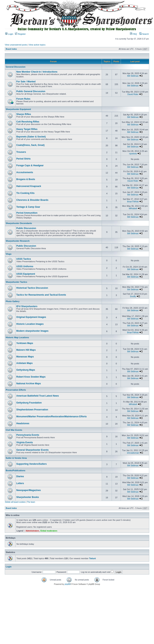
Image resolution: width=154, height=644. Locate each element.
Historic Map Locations (17, 337)
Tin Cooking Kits (25, 193)
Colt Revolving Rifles (28, 122)
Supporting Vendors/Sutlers (32, 464)
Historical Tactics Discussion (32, 288)
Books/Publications (16, 470)
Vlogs (9, 254)
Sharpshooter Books (28, 497)
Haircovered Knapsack (29, 186)
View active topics (37, 45)
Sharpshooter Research (18, 241)
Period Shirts (23, 159)
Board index (11, 49)
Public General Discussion (31, 91)
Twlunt (92, 558)
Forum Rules (23, 99)
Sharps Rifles (24, 114)
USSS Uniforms (25, 266)
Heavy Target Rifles (27, 129)
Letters (20, 483)
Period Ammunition (27, 213)
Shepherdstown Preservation (32, 410)
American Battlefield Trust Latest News (38, 396)
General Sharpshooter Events (32, 450)
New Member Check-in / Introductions (37, 72)
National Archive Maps (29, 384)
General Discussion (16, 67)
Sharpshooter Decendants (19, 223)
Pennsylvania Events (28, 435)
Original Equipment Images (31, 317)
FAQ (133, 34)
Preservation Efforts (16, 390)
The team (31, 502)
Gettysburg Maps (26, 370)
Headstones (23, 423)
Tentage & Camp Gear (28, 207)
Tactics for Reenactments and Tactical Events (41, 295)
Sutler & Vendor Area (16, 458)
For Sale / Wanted (26, 82)
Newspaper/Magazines (29, 490)
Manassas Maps (25, 357)
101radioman (133, 453)
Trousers (21, 152)
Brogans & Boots (26, 179)
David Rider (133, 94)
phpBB (67, 584)
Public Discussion (26, 228)
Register (20, 34)
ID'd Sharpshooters (27, 306)
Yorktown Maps (25, 343)
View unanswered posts (16, 45)
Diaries (20, 476)
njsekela (133, 154)
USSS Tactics (24, 259)
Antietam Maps (24, 363)
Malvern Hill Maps (26, 350)
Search (144, 34)
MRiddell (133, 208)
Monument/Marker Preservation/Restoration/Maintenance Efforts (51, 417)
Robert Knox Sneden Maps (31, 377)
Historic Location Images (30, 324)
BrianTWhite (133, 202)
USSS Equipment (26, 274)
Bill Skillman (133, 76)
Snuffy (133, 296)
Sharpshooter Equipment (18, 109)
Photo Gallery (13, 301)
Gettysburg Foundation (29, 403)
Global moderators (49, 531)
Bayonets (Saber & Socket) (31, 137)
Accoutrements (25, 172)
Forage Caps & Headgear (30, 165)
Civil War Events (14, 430)
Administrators (32, 531)
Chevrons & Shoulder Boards (32, 200)
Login (9, 34)
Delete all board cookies (15, 502)
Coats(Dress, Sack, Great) (30, 145)
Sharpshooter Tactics (16, 282)
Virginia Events (25, 442)
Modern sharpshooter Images (32, 331)
